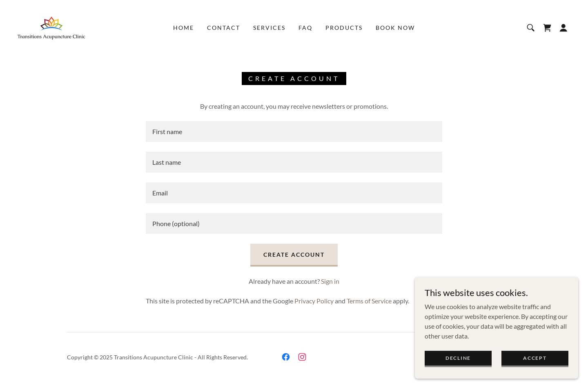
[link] (51, 27)
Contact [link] (224, 28)
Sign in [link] (330, 281)
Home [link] (184, 28)
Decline (458, 358)
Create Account (294, 255)
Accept (535, 358)
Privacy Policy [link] (314, 301)
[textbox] (294, 131)
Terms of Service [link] (369, 301)
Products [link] (344, 28)
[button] (563, 28)
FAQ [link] (305, 28)
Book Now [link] (395, 28)
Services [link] (269, 28)
